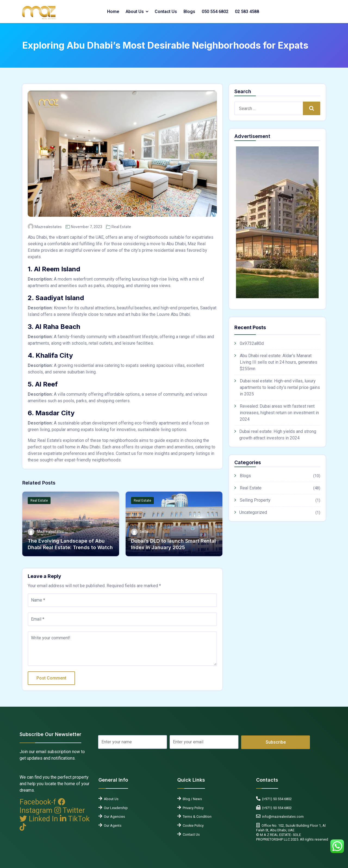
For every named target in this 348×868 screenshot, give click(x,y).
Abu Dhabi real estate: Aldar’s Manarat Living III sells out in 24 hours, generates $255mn (279, 362)
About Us (135, 12)
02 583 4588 (247, 12)
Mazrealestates (48, 227)
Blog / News (192, 799)
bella (144, 532)
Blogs (189, 12)
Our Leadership (115, 808)
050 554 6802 (215, 12)
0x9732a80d (252, 343)
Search (312, 108)
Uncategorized (253, 512)
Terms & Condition (196, 817)
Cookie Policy (192, 825)
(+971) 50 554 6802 (276, 799)
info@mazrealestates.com (282, 817)
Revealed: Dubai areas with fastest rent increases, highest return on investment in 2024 (279, 413)
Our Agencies (114, 817)
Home (113, 12)
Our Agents (112, 825)
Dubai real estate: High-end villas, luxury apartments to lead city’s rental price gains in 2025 (280, 387)
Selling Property (255, 500)
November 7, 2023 (87, 227)
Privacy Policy (192, 808)
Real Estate (121, 227)
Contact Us (166, 12)
